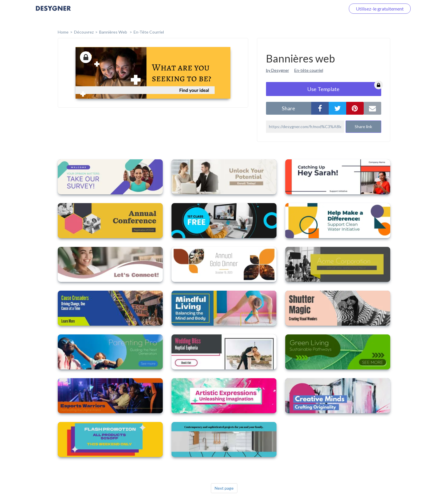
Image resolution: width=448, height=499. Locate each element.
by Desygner (278, 70)
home (63, 32)
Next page (224, 488)
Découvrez (84, 32)
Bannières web (114, 32)
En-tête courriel (149, 32)
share (288, 108)
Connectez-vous (322, 9)
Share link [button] (363, 127)
